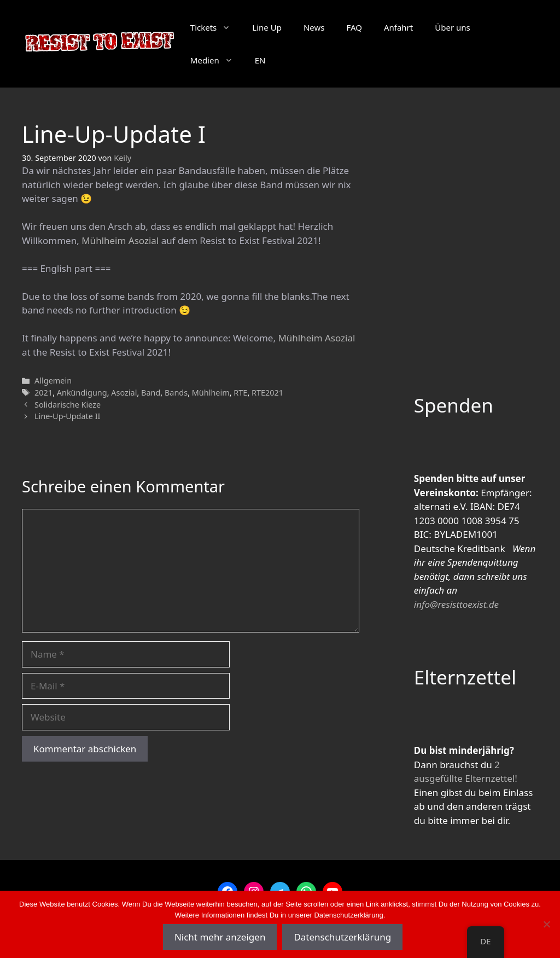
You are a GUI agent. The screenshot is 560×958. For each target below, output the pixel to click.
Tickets (216, 27)
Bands (176, 393)
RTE (240, 393)
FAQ (354, 27)
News (314, 27)
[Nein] (546, 924)
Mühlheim (211, 393)
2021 (43, 393)
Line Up (267, 27)
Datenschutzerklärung (342, 937)
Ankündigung (82, 393)
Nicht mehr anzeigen (220, 937)
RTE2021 (267, 393)
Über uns (452, 27)
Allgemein (53, 381)
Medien (217, 60)
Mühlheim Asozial (120, 240)
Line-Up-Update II (67, 416)
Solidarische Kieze (68, 405)
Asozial (124, 393)
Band (151, 393)
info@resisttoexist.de (456, 604)
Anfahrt (398, 27)
